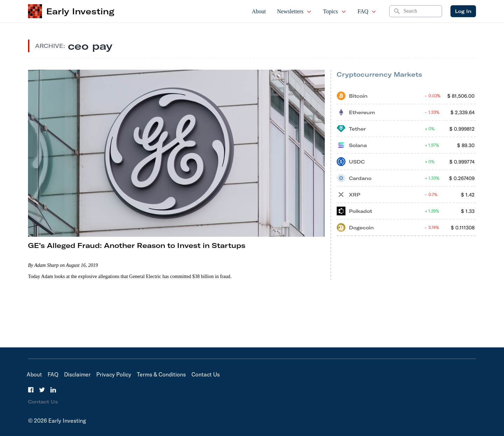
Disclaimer (77, 374)
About (259, 11)
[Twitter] (42, 390)
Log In (463, 11)
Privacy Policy (114, 374)
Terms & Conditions (161, 374)
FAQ (367, 11)
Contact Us (206, 374)
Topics (335, 11)
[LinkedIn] (53, 390)
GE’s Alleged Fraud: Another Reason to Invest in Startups (137, 245)
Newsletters (295, 11)
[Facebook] (31, 390)
